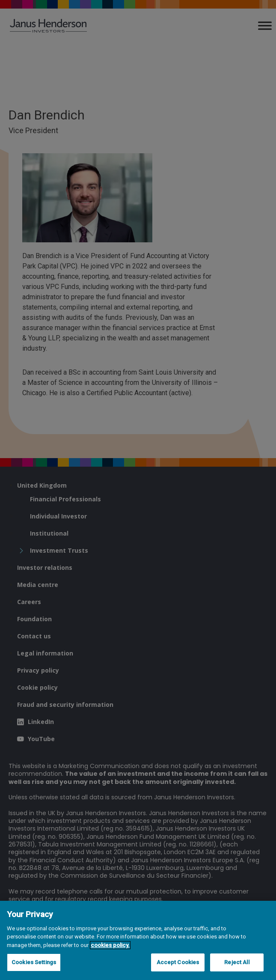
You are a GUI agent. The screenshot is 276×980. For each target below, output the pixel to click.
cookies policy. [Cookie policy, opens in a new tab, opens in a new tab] (110, 945)
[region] (138, 940)
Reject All (237, 962)
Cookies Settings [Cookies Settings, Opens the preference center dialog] (34, 962)
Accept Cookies (178, 962)
